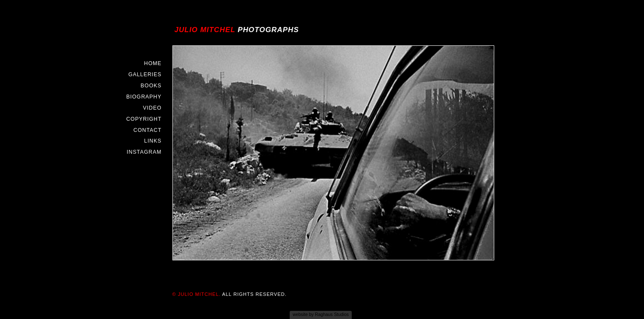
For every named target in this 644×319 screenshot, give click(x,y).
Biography (144, 97)
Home (153, 63)
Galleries (145, 75)
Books (151, 86)
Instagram (144, 152)
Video (152, 108)
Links (153, 141)
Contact (148, 130)
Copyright (144, 119)
